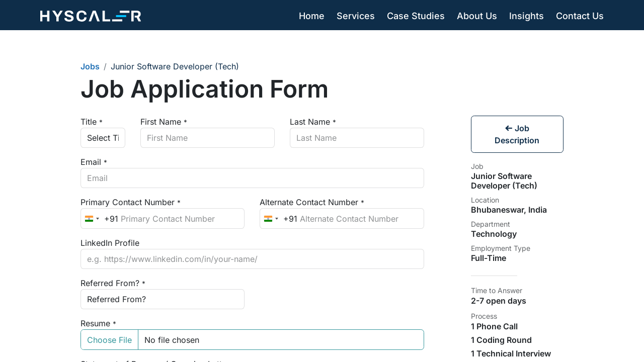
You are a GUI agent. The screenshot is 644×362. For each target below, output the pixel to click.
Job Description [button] (517, 134)
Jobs (90, 66)
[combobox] (100, 218)
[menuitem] (312, 16)
